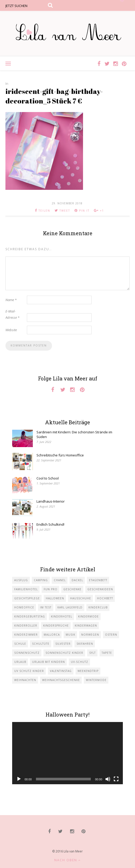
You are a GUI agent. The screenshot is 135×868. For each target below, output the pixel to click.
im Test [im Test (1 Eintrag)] (46, 607)
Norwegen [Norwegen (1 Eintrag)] (90, 635)
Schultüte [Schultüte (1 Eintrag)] (41, 644)
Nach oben (68, 860)
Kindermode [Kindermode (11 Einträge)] (88, 616)
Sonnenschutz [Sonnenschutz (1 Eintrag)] (27, 653)
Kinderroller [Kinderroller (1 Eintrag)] (26, 626)
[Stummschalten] (108, 779)
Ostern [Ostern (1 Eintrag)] (111, 635)
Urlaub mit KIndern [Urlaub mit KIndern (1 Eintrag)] (48, 662)
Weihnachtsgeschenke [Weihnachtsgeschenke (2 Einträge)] (61, 680)
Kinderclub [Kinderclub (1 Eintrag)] (98, 607)
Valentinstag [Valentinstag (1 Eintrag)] (61, 671)
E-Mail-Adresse (12, 314)
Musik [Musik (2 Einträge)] (70, 635)
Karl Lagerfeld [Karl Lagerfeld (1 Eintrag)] (70, 607)
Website (11, 330)
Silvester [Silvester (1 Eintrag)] (63, 644)
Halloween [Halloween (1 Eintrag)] (55, 598)
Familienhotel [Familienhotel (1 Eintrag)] (26, 589)
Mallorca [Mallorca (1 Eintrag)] (52, 635)
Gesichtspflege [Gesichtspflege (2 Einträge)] (27, 598)
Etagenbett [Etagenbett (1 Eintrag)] (98, 580)
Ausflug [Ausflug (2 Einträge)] (21, 580)
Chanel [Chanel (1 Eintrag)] (60, 580)
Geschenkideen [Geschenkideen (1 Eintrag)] (100, 589)
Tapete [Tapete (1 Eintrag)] (107, 653)
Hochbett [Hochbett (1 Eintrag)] (105, 598)
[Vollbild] (116, 779)
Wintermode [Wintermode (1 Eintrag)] (96, 680)
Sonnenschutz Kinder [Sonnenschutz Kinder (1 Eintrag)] (64, 653)
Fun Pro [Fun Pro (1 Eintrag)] (51, 589)
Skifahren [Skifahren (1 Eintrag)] (85, 644)
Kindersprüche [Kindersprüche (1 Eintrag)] (56, 626)
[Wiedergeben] (19, 779)
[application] (67, 753)
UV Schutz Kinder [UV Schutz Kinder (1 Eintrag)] (29, 671)
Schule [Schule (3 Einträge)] (20, 644)
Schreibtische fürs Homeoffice (60, 455)
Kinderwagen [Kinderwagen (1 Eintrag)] (86, 626)
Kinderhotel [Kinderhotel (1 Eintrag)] (62, 616)
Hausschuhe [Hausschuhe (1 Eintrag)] (81, 598)
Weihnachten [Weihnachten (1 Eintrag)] (25, 680)
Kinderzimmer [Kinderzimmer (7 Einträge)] (26, 635)
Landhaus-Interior (51, 501)
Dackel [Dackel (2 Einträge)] (77, 580)
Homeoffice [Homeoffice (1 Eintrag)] (24, 607)
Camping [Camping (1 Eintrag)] (41, 580)
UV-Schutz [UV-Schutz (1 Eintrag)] (80, 662)
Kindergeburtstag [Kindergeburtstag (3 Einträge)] (30, 616)
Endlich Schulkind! (50, 524)
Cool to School (48, 478)
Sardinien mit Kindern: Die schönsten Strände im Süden (74, 434)
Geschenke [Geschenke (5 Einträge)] (72, 589)
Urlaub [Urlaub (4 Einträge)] (20, 662)
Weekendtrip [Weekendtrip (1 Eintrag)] (88, 671)
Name (11, 300)
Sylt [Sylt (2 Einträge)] (92, 653)
